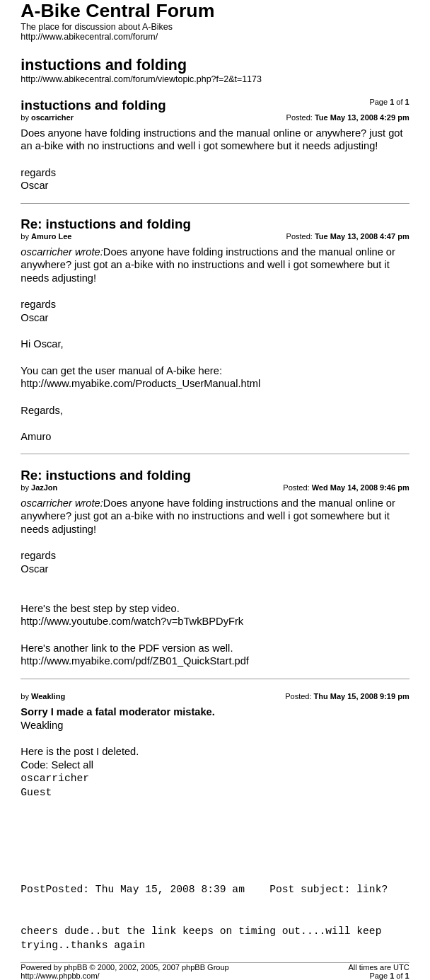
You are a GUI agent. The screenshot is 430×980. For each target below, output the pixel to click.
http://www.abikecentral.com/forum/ (89, 37)
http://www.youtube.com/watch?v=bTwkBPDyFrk (132, 621)
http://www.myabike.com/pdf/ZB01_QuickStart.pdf (135, 661)
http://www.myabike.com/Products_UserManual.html (140, 384)
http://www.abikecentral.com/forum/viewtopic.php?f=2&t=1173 (141, 79)
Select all (72, 765)
